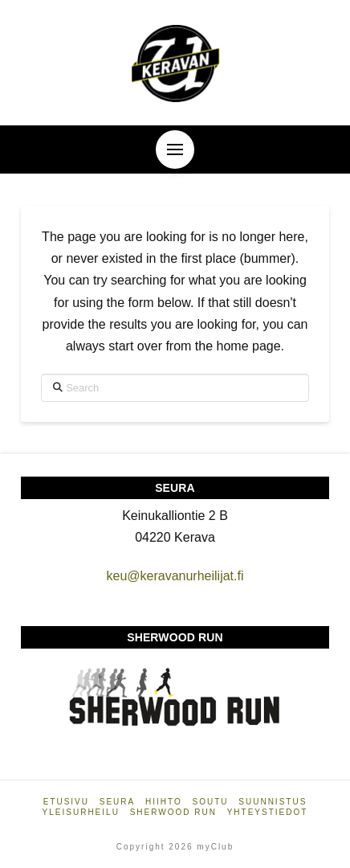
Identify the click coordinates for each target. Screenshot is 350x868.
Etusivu (66, 802)
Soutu (211, 802)
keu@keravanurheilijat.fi (175, 576)
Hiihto (164, 802)
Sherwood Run (173, 812)
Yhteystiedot (268, 812)
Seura (117, 802)
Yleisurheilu (81, 812)
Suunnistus (273, 802)
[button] (175, 149)
